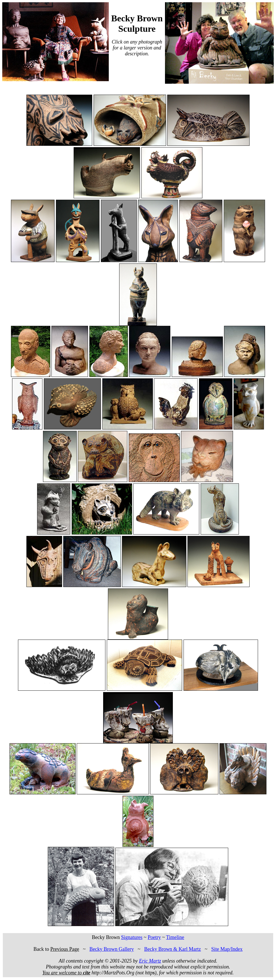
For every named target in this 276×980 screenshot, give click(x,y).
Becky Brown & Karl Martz (173, 949)
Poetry (154, 937)
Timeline (175, 937)
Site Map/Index (227, 949)
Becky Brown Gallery (112, 949)
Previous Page (65, 949)
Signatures (132, 937)
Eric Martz (150, 961)
